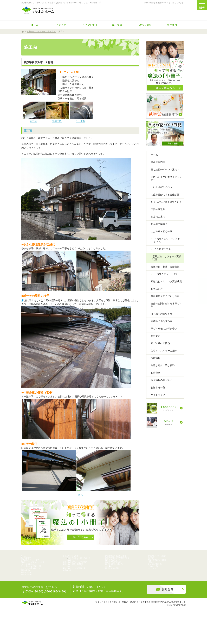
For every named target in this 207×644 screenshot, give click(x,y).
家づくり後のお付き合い (162, 333)
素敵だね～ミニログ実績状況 (165, 289)
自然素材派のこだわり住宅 (163, 304)
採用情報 (154, 362)
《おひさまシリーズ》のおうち (168, 248)
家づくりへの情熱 (159, 348)
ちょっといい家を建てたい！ (165, 209)
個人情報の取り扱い (160, 384)
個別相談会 (203, 264)
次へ (80, 495)
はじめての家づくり (160, 318)
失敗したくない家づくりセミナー (165, 186)
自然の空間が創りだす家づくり (166, 311)
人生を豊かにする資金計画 (163, 202)
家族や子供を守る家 (160, 326)
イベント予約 (203, 238)
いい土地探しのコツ (160, 195)
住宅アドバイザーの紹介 (162, 355)
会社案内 (154, 340)
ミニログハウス (161, 256)
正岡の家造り (156, 217)
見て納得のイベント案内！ (163, 177)
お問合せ (154, 377)
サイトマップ (156, 399)
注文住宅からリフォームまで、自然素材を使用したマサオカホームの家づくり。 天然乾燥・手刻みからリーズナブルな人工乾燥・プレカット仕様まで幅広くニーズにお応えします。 (98, 3)
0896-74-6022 (132, 12)
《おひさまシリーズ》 (164, 282)
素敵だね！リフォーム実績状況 (166, 265)
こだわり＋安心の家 (160, 239)
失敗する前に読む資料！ (162, 370)
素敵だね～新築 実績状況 (163, 274)
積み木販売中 (156, 170)
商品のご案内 (156, 224)
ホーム (153, 162)
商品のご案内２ (157, 231)
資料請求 (179, 12)
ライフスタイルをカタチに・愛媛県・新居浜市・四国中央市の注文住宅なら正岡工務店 (135, 628)
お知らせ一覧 (156, 392)
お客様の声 (155, 296)
